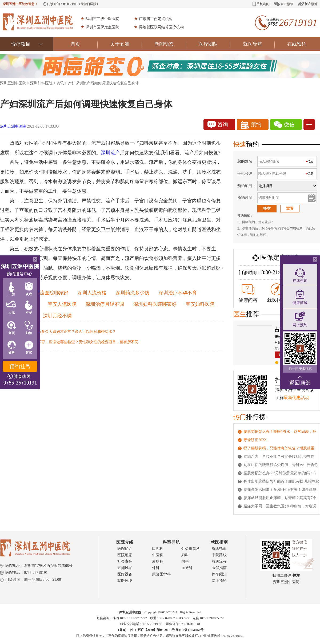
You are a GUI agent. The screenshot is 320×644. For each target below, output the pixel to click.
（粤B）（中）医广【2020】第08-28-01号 (146, 630)
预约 (251, 125)
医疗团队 (215, 44)
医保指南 (219, 568)
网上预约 (219, 581)
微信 (284, 125)
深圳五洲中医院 (13, 83)
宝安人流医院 (62, 304)
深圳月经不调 (57, 316)
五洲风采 (125, 568)
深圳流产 (110, 153)
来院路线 (219, 555)
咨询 (218, 125)
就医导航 (259, 44)
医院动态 (125, 555)
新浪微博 (308, 4)
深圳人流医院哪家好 (47, 293)
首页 (84, 44)
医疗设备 (125, 574)
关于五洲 (126, 44)
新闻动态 (170, 44)
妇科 (185, 555)
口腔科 (158, 549)
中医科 (158, 555)
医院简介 (125, 549)
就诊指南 (219, 549)
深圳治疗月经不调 (105, 304)
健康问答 (248, 294)
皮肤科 (158, 561)
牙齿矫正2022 (255, 440)
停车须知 (219, 574)
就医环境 (125, 581)
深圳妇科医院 (41, 83)
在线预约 (297, 44)
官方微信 (284, 4)
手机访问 (261, 4)
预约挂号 (20, 366)
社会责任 (125, 561)
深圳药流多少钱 (133, 293)
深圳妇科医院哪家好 (155, 304)
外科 (156, 568)
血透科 (187, 568)
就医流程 (219, 561)
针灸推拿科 (191, 549)
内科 (185, 561)
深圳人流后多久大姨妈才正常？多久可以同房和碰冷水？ (69, 332)
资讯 (60, 83)
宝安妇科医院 (200, 304)
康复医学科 (161, 574)
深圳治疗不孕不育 (178, 293)
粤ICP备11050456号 (190, 630)
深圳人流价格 (92, 293)
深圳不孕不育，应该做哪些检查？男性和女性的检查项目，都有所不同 (81, 342)
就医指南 (277, 293)
